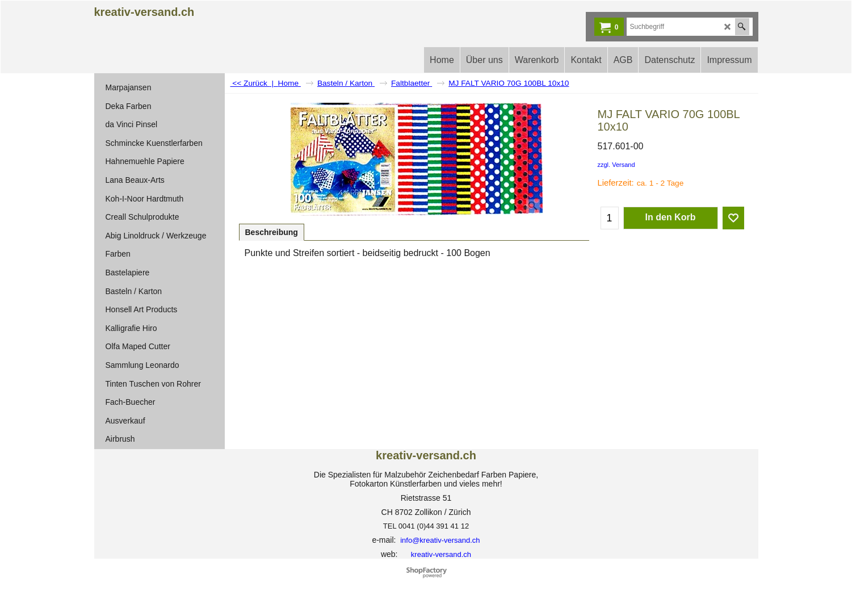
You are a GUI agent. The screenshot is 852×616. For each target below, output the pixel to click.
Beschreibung (272, 232)
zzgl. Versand (616, 165)
